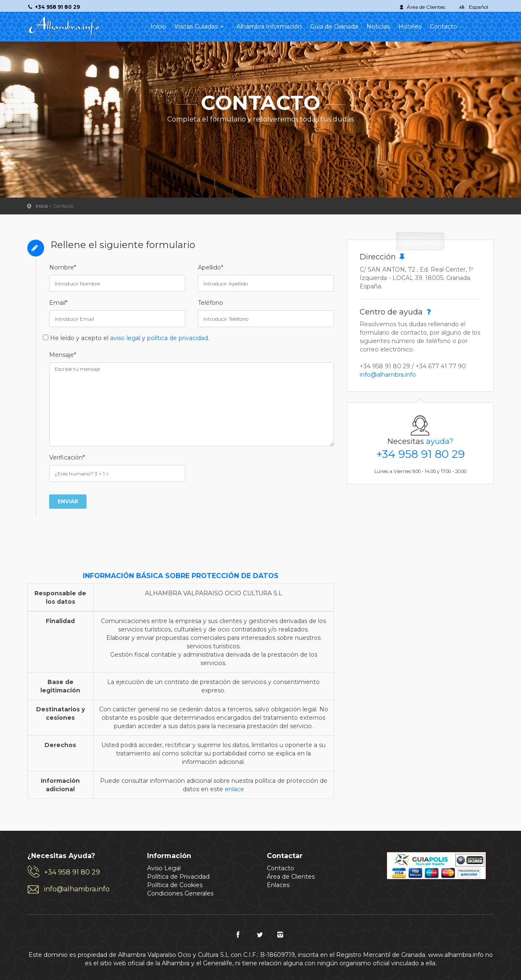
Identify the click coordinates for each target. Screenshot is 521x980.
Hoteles (410, 26)
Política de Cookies (175, 885)
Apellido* (211, 267)
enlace (234, 789)
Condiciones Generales (180, 893)
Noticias (378, 26)
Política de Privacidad (178, 877)
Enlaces (278, 885)
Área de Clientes (426, 7)
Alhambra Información (269, 26)
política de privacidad (178, 338)
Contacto (443, 26)
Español (479, 7)
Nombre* (63, 267)
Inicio (158, 26)
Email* (58, 303)
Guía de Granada (334, 26)
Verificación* (67, 457)
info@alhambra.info (388, 375)
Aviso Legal (164, 868)
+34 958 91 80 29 (420, 454)
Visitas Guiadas (201, 26)
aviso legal (125, 338)
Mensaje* (63, 355)
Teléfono (211, 303)
